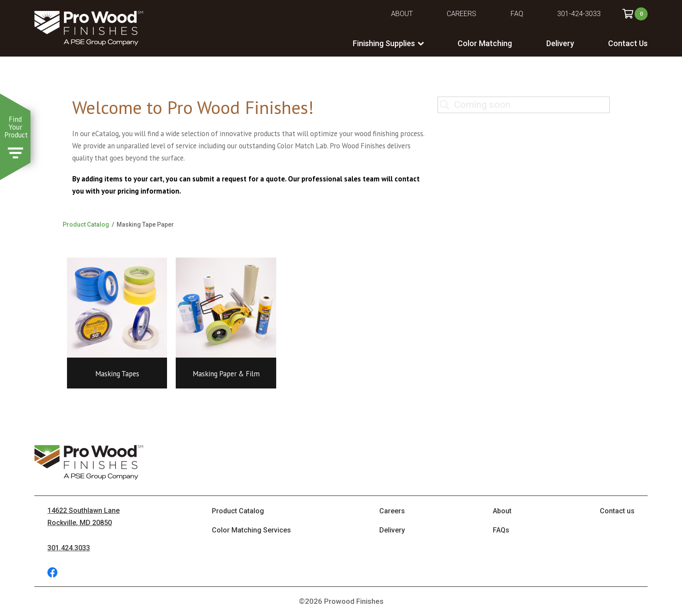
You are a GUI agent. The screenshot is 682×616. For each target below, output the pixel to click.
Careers (461, 14)
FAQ (517, 14)
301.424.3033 (69, 548)
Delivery (560, 43)
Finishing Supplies (384, 43)
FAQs (501, 530)
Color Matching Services (251, 530)
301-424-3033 (579, 14)
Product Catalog (86, 224)
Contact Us (628, 43)
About (402, 14)
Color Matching (485, 43)
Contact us (617, 511)
